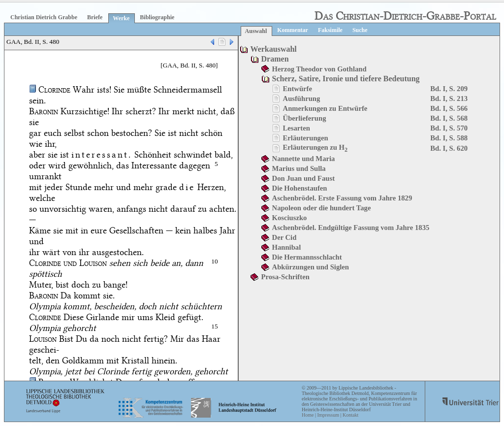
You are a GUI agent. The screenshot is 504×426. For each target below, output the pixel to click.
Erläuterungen (306, 138)
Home (308, 415)
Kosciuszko (290, 218)
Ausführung (302, 98)
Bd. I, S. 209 (449, 89)
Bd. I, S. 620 (449, 148)
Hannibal (287, 247)
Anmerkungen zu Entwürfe (325, 108)
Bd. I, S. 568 (449, 118)
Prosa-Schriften (285, 277)
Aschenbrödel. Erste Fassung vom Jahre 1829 (342, 198)
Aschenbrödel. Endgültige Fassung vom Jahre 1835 (351, 228)
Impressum (328, 415)
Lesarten (297, 128)
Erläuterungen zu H (315, 147)
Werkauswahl (274, 49)
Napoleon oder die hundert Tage (322, 208)
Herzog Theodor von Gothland (319, 69)
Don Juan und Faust (303, 178)
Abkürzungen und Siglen (311, 267)
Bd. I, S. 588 (449, 138)
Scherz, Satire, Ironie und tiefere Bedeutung (346, 79)
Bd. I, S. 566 (449, 108)
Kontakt (350, 415)
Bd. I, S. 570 (449, 128)
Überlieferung (305, 118)
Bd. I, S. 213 (449, 98)
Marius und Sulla (299, 168)
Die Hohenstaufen (300, 188)
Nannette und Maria (304, 159)
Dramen (275, 59)
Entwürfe (298, 89)
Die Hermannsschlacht (307, 257)
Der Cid (284, 237)
